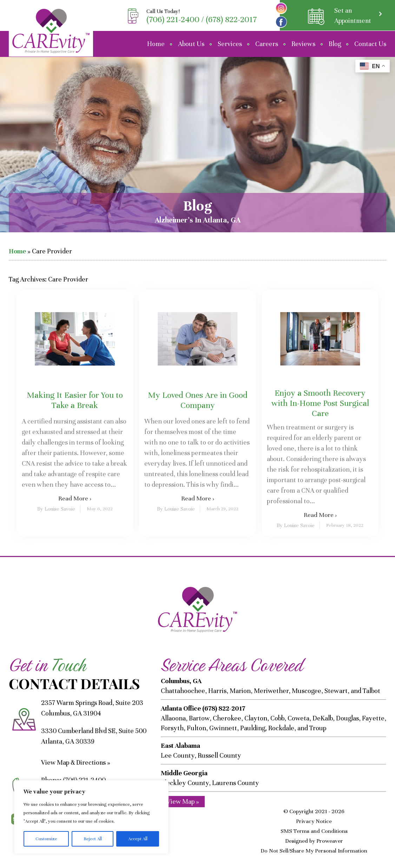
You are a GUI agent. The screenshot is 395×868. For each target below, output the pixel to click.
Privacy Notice (314, 821)
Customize (46, 839)
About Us (191, 44)
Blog (335, 44)
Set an (352, 16)
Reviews (303, 44)
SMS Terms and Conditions (314, 831)
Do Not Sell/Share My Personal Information (314, 851)
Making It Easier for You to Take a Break (75, 400)
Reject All (93, 839)
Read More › (75, 498)
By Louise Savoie (56, 509)
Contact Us (370, 44)
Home (156, 44)
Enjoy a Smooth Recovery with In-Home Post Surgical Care (320, 403)
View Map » (183, 801)
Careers (267, 44)
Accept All (138, 839)
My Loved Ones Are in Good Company (198, 400)
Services (230, 44)
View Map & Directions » (77, 762)
